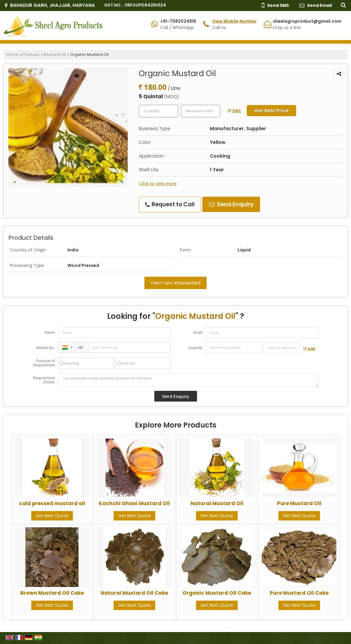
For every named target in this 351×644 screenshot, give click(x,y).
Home (13, 54)
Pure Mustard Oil (299, 503)
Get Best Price (271, 111)
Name (50, 332)
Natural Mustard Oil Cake (134, 593)
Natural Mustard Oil (217, 503)
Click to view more (158, 184)
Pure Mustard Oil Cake (299, 593)
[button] (234, 21)
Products (31, 54)
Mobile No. (46, 348)
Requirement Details (44, 380)
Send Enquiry (231, 204)
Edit (234, 111)
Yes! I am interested (176, 283)
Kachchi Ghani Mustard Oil (134, 503)
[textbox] (201, 111)
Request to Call (170, 204)
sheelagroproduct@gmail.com (307, 21)
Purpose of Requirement (44, 363)
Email (198, 332)
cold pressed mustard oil (52, 503)
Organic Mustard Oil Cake (217, 593)
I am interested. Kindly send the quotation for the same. (188, 380)
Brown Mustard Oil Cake (52, 593)
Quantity (195, 348)
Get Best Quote (52, 516)
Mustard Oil (55, 54)
